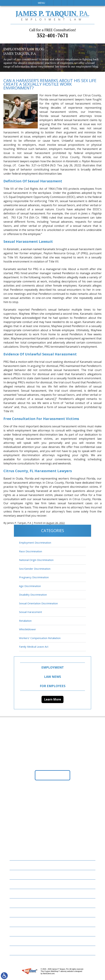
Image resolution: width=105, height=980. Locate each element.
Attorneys (19, 884)
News (15, 913)
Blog (15, 903)
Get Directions (53, 775)
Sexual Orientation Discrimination (38, 603)
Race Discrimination (31, 551)
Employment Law (23, 875)
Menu (41, 3)
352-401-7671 (52, 33)
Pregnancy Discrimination (34, 577)
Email (57, 3)
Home (15, 865)
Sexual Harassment (31, 612)
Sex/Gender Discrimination (35, 569)
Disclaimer (19, 941)
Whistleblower (28, 629)
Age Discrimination (30, 586)
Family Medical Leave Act (34, 647)
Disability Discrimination (33, 595)
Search (70, 3)
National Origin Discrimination (36, 560)
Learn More (52, 699)
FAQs (15, 894)
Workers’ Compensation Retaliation (40, 638)
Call (50, 3)
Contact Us (20, 931)
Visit (64, 3)
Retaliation (25, 621)
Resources (19, 922)
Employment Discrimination (35, 543)
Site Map (17, 951)
